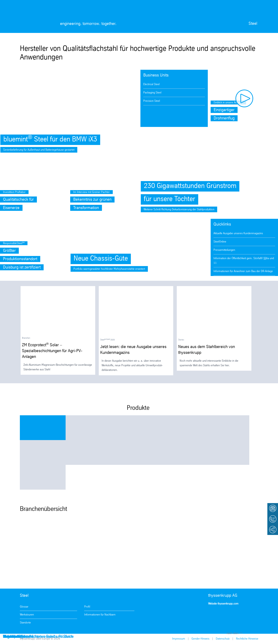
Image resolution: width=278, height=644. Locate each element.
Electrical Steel (151, 84)
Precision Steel (152, 101)
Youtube (232, 614)
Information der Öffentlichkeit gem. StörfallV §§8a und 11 (244, 261)
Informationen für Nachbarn (100, 615)
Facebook (222, 614)
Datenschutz (223, 639)
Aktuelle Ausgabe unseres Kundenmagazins (238, 233)
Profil (87, 607)
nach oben (233, 633)
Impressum (179, 639)
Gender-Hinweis (200, 639)
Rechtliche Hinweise (247, 639)
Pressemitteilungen (224, 250)
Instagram (212, 614)
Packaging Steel (152, 93)
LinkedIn (242, 614)
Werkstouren (27, 615)
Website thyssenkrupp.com (223, 604)
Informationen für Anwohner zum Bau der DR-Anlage (243, 271)
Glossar (24, 607)
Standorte (25, 623)
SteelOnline (220, 242)
